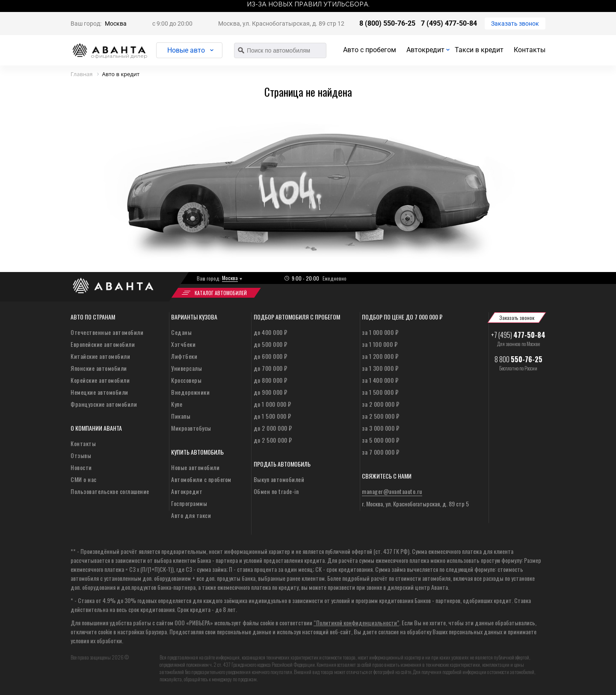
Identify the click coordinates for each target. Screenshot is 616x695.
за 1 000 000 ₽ (380, 332)
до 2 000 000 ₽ (273, 428)
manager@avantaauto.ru (392, 491)
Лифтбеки (184, 356)
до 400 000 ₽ (271, 332)
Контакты (530, 50)
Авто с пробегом (370, 50)
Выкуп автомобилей (279, 479)
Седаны (181, 332)
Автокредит (425, 50)
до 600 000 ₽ (271, 356)
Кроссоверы (186, 380)
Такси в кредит (479, 50)
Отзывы (81, 455)
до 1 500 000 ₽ (272, 416)
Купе (177, 404)
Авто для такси (191, 515)
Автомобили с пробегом (201, 479)
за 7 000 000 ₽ (381, 452)
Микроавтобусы (191, 428)
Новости (81, 467)
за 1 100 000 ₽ (380, 344)
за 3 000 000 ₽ (381, 428)
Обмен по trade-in (276, 491)
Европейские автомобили (103, 344)
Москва (116, 24)
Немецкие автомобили (99, 392)
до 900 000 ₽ (271, 392)
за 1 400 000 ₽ (380, 380)
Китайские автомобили (100, 356)
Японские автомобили (99, 368)
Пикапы (181, 416)
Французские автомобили (104, 404)
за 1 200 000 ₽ (380, 356)
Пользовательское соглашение (110, 491)
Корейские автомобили (100, 380)
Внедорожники (190, 392)
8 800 (518, 359)
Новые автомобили (195, 467)
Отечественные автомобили (107, 332)
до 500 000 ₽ (271, 344)
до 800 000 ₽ (271, 380)
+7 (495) (518, 335)
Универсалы (187, 368)
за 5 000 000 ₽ (381, 440)
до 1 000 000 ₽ (272, 404)
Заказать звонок (515, 24)
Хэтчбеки (183, 344)
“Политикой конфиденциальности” (356, 623)
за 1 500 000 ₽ (380, 392)
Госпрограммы (189, 503)
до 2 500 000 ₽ (273, 440)
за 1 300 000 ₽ (380, 368)
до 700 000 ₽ (271, 368)
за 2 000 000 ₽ (381, 404)
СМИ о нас (84, 479)
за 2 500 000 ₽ (381, 416)
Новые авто (186, 50)
